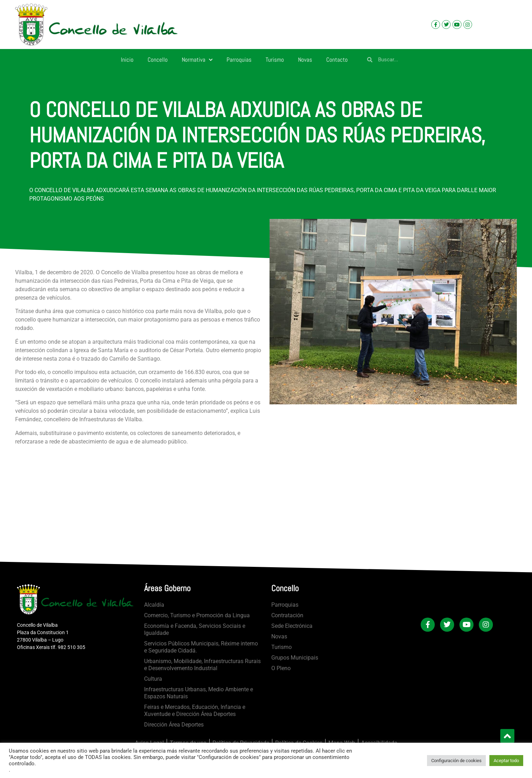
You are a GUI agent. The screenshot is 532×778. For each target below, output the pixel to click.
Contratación (287, 615)
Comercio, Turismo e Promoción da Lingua (197, 615)
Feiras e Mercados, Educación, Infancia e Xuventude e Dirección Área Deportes (195, 710)
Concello (158, 60)
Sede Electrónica (292, 626)
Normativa (197, 60)
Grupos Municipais (295, 658)
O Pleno (281, 668)
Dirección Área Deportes (174, 725)
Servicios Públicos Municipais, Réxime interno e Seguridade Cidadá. (201, 647)
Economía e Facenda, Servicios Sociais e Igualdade (195, 629)
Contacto (337, 60)
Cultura (153, 679)
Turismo (275, 60)
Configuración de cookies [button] (456, 761)
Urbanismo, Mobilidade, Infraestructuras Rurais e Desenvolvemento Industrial (202, 665)
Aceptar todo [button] (506, 761)
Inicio (127, 60)
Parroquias (239, 60)
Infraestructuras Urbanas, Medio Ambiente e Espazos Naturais (199, 693)
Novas (305, 60)
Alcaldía (154, 605)
